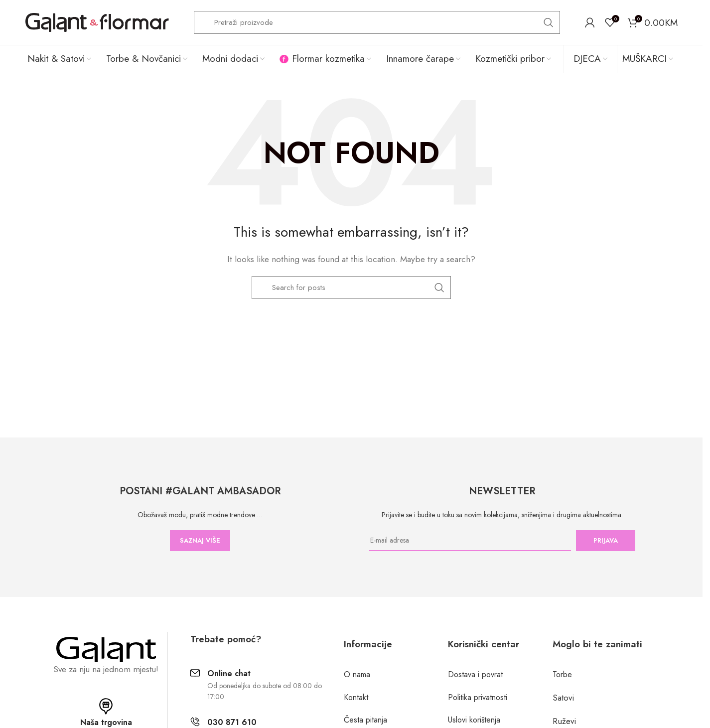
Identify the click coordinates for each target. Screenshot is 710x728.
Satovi (563, 698)
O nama (357, 674)
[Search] (377, 22)
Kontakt (356, 697)
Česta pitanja (365, 720)
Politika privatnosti (478, 697)
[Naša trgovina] (106, 706)
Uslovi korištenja (474, 720)
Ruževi (564, 721)
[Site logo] (97, 22)
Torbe (562, 674)
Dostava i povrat (475, 674)
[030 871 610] (195, 722)
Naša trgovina (106, 722)
